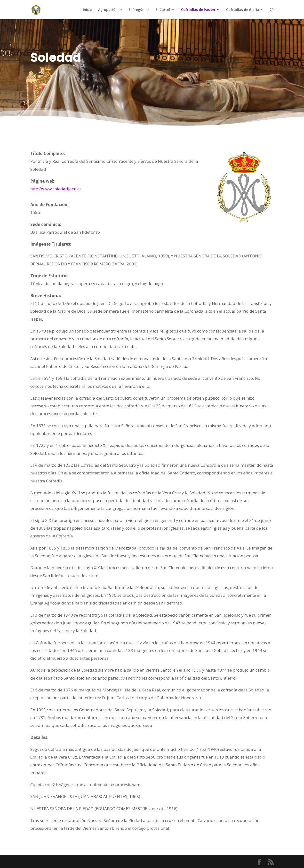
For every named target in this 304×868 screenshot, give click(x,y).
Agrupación (108, 10)
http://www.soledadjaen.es (56, 189)
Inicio (87, 10)
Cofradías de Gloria (243, 10)
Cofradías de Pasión (198, 10)
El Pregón (137, 10)
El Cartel (163, 10)
